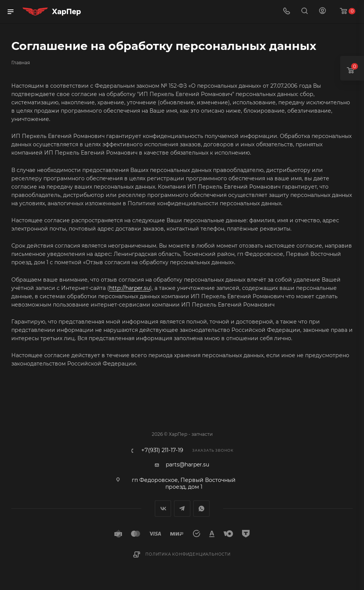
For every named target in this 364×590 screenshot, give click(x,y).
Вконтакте (163, 509)
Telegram (182, 509)
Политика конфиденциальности (188, 554)
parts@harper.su (187, 465)
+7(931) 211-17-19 (162, 450)
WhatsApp (201, 509)
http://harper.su (130, 288)
